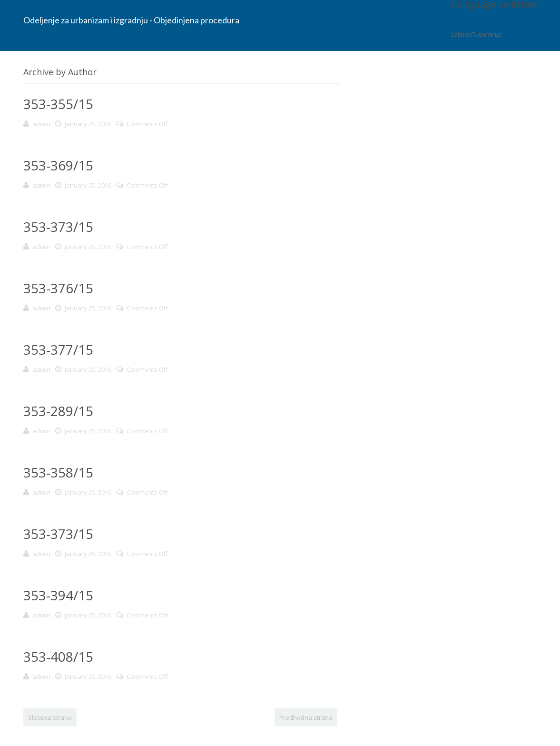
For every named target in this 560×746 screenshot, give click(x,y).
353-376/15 (58, 288)
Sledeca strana (50, 717)
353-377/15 (58, 349)
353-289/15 (58, 411)
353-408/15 (58, 656)
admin (41, 124)
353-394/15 (58, 595)
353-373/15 (58, 227)
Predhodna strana (306, 717)
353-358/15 (58, 472)
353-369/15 (58, 165)
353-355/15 (58, 104)
